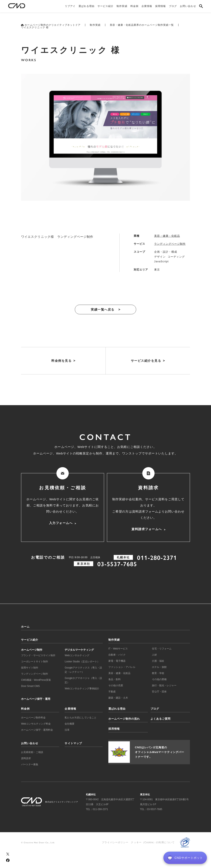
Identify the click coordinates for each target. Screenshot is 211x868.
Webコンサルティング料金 (36, 724)
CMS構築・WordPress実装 (36, 680)
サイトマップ (73, 743)
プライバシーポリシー (115, 842)
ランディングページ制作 (170, 244)
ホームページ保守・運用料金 (37, 730)
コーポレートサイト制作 (35, 662)
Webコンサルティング (77, 655)
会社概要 (70, 724)
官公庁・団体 (159, 692)
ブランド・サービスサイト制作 (38, 655)
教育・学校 (158, 673)
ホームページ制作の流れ (124, 719)
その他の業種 (159, 679)
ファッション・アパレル (122, 667)
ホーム (25, 627)
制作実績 (95, 25)
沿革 (67, 730)
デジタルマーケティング (79, 650)
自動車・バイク (117, 655)
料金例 (25, 709)
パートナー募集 (30, 764)
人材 (154, 655)
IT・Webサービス (118, 649)
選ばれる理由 (117, 709)
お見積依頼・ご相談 (32, 752)
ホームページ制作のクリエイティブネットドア (51, 25)
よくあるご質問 (160, 719)
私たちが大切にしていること (81, 718)
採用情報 (114, 729)
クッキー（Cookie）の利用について (153, 842)
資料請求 (26, 758)
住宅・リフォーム (162, 649)
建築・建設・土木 (118, 698)
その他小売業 (116, 685)
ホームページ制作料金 (33, 718)
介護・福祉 (158, 661)
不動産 (112, 692)
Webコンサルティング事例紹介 (82, 689)
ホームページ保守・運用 (36, 699)
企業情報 (70, 709)
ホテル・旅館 (159, 667)
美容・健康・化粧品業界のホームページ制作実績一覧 (142, 25)
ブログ (155, 709)
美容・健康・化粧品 (167, 236)
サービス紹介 (30, 640)
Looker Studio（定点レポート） (82, 662)
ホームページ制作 (32, 650)
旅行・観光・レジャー (164, 685)
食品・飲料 (114, 679)
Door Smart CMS (30, 686)
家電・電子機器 (117, 661)
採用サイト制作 (30, 668)
